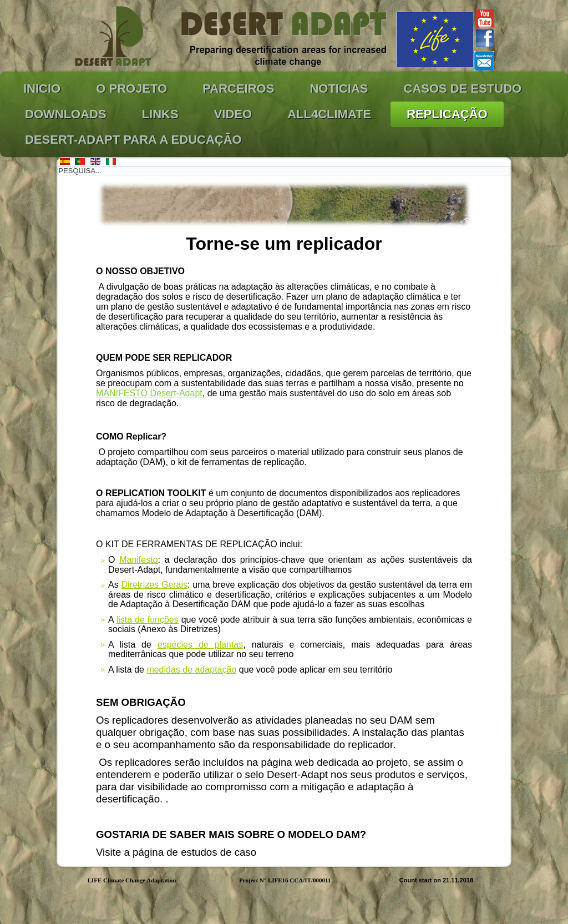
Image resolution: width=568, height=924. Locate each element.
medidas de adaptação (191, 670)
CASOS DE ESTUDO (463, 89)
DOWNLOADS (66, 114)
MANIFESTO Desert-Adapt (149, 393)
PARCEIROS (238, 89)
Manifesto (138, 560)
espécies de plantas (200, 645)
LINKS (160, 114)
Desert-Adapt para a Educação (133, 140)
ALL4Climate (329, 114)
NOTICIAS (339, 89)
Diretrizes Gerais (155, 585)
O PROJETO (131, 89)
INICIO (42, 89)
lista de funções (148, 620)
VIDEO (233, 114)
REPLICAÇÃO (447, 114)
